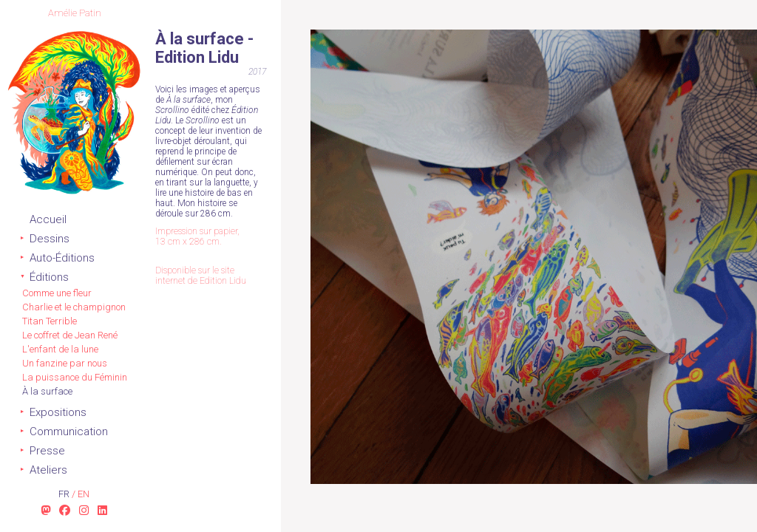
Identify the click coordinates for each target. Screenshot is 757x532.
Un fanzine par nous (65, 363)
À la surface (47, 391)
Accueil (48, 219)
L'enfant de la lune (60, 349)
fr (65, 494)
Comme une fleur (57, 293)
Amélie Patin (75, 13)
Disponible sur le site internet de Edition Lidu (201, 276)
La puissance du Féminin (75, 377)
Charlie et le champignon (74, 307)
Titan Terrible (50, 321)
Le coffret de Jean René (70, 335)
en (84, 494)
